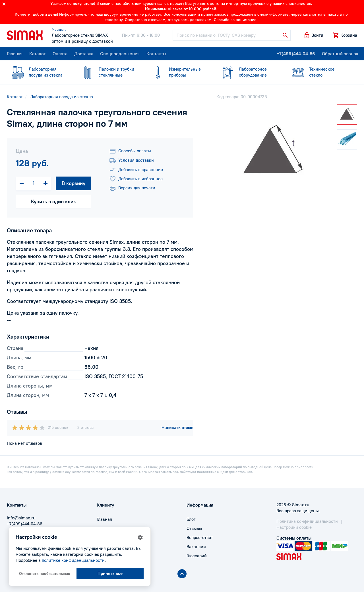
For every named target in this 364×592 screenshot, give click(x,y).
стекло (319, 72)
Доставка (84, 54)
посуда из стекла (38, 72)
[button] (313, 35)
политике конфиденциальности (73, 560)
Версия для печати (132, 188)
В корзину (74, 183)
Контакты (156, 54)
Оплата (60, 54)
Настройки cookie (294, 527)
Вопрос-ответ (200, 537)
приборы (179, 72)
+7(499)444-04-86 (296, 54)
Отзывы (194, 528)
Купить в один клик (53, 201)
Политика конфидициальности (307, 521)
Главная (15, 54)
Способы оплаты (130, 151)
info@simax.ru (21, 518)
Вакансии (196, 547)
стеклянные (108, 72)
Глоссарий (197, 556)
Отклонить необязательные (45, 573)
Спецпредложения (120, 54)
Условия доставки (132, 161)
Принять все (110, 573)
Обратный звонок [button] (340, 54)
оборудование (249, 72)
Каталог (38, 54)
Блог (191, 519)
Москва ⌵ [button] (59, 29)
